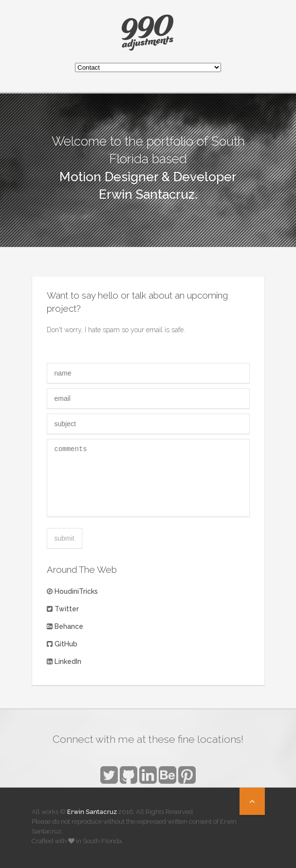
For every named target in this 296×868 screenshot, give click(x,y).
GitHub (66, 644)
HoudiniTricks (76, 591)
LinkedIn (68, 661)
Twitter (67, 609)
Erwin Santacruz (92, 812)
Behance (69, 626)
